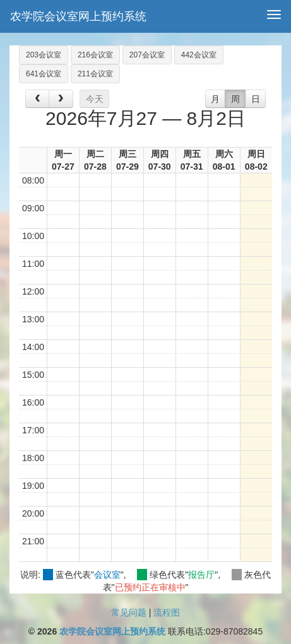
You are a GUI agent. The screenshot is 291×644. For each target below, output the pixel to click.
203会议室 (44, 55)
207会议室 (147, 55)
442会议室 (199, 55)
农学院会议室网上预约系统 (78, 16)
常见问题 (129, 612)
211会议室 (95, 74)
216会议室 (95, 55)
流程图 (167, 612)
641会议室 (44, 74)
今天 (95, 99)
